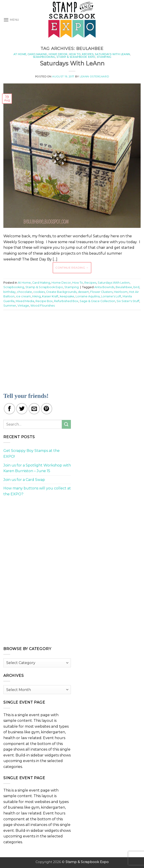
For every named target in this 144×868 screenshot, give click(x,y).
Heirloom (121, 292)
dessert (83, 292)
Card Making (37, 54)
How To (75, 54)
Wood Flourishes (43, 306)
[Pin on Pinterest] (47, 409)
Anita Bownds (104, 287)
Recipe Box (44, 301)
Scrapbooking (44, 57)
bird (136, 287)
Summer (10, 306)
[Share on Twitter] (22, 409)
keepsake (67, 296)
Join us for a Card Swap (24, 480)
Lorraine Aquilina (88, 296)
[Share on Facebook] (9, 409)
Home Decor (58, 54)
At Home (20, 54)
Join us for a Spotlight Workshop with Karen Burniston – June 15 (37, 468)
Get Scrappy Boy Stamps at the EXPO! (31, 454)
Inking (36, 296)
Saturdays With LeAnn (112, 54)
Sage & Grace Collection (97, 301)
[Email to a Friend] (34, 409)
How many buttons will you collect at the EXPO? (37, 491)
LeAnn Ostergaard (94, 76)
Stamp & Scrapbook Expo (76, 57)
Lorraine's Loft (111, 296)
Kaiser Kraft (50, 296)
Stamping (104, 57)
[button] (11, 20)
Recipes (88, 54)
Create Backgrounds (61, 292)
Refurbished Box (66, 301)
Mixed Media (25, 301)
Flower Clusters (101, 292)
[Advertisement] (74, 348)
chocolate (24, 292)
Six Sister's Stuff (128, 301)
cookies (39, 292)
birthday (9, 292)
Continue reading (72, 268)
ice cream (23, 296)
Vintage (23, 306)
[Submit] (66, 424)
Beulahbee (124, 287)
